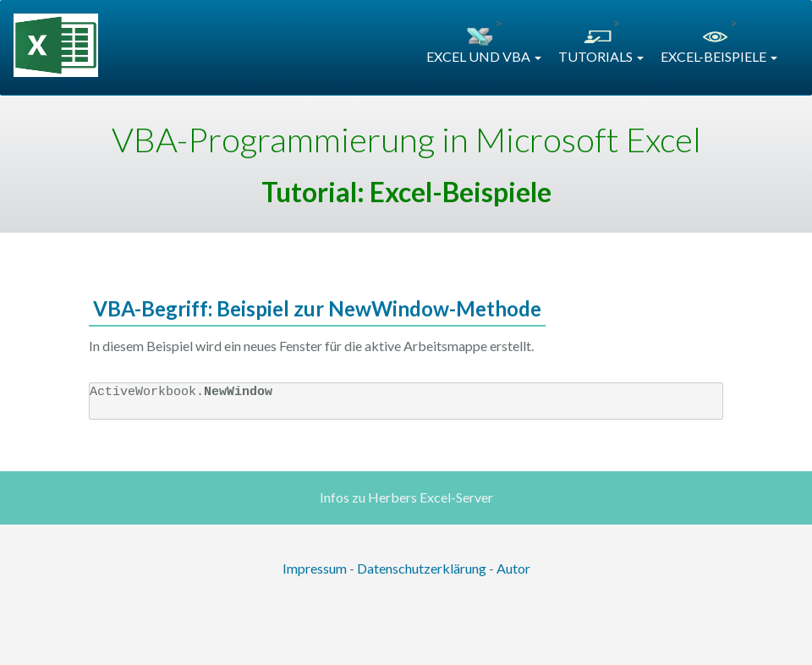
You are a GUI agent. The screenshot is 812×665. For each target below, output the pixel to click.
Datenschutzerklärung (422, 568)
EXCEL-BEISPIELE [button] (719, 56)
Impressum (315, 568)
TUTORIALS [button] (601, 56)
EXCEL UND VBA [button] (484, 56)
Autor (513, 568)
